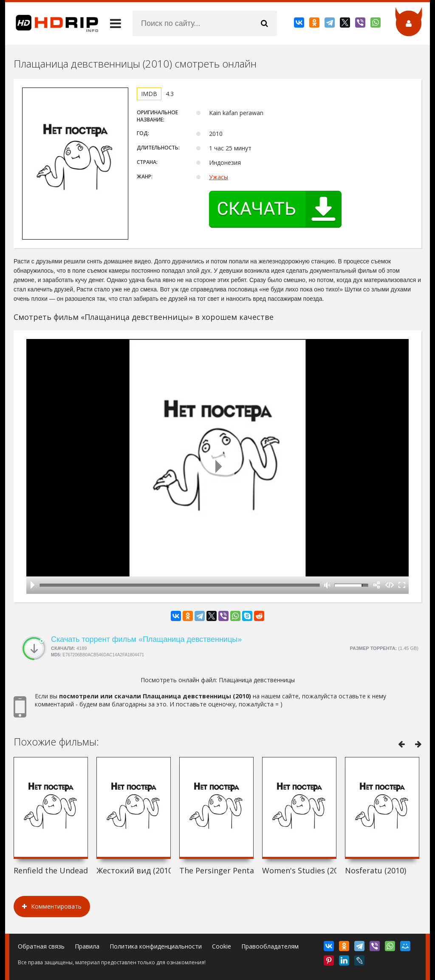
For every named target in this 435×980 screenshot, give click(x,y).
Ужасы (219, 177)
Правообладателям (270, 946)
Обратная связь (41, 946)
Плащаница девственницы (257, 680)
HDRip (52, 23)
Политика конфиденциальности (156, 946)
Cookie (222, 946)
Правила (87, 946)
